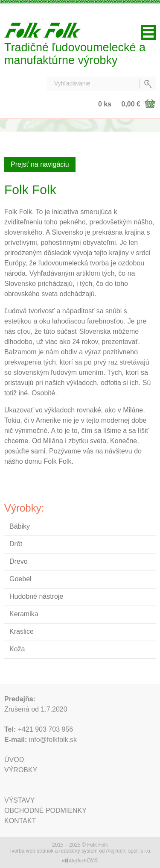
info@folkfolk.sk (53, 740)
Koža (17, 649)
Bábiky (20, 526)
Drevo (19, 561)
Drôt (16, 544)
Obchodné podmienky (45, 811)
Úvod (14, 760)
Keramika (24, 614)
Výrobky (21, 770)
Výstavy (19, 800)
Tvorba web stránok (31, 851)
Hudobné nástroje (36, 596)
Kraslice (22, 631)
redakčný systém (79, 851)
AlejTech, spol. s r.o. (129, 851)
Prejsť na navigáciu (40, 164)
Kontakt (20, 821)
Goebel (20, 579)
